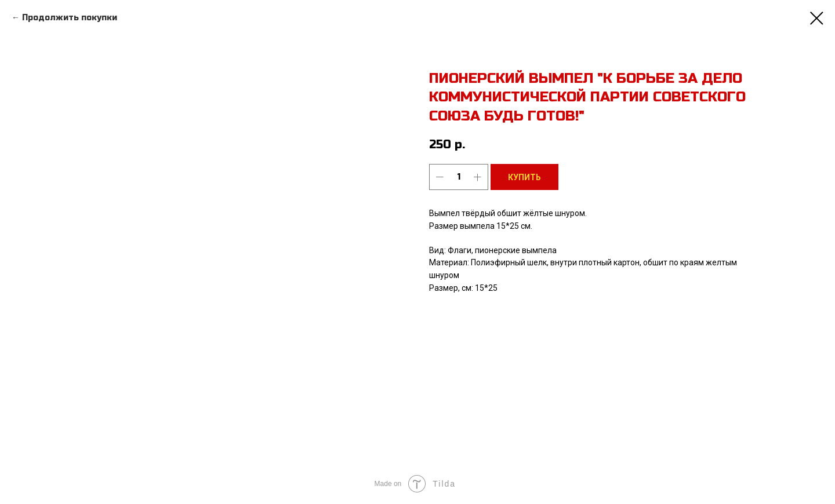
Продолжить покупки (70, 18)
